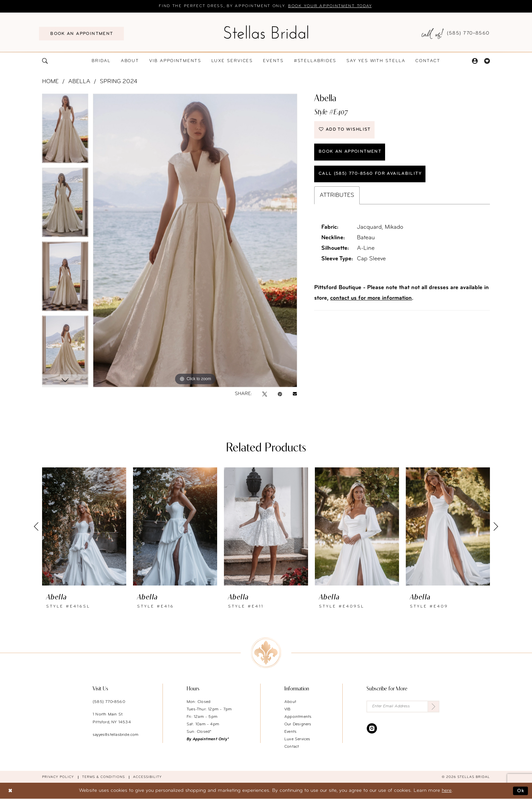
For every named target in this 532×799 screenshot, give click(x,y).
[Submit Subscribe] (433, 707)
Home (50, 82)
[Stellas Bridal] (266, 32)
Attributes (337, 195)
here (447, 791)
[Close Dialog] (10, 791)
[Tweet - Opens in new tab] (265, 394)
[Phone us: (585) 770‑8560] (456, 34)
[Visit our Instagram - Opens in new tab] (372, 728)
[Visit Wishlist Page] (487, 61)
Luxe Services (297, 739)
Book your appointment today (330, 6)
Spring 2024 (119, 82)
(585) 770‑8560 (109, 702)
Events (290, 732)
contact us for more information (371, 298)
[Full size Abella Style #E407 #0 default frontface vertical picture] (195, 240)
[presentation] (84, 526)
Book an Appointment (350, 152)
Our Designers (298, 724)
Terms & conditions (103, 777)
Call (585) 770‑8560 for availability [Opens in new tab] (370, 174)
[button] (475, 61)
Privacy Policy (58, 777)
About (290, 702)
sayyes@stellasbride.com (116, 735)
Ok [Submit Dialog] (521, 791)
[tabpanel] (65, 131)
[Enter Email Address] (403, 707)
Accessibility (147, 777)
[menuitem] (81, 34)
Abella (79, 82)
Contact (292, 747)
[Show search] (45, 61)
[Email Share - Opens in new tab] (295, 394)
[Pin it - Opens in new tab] (280, 394)
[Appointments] (81, 34)
